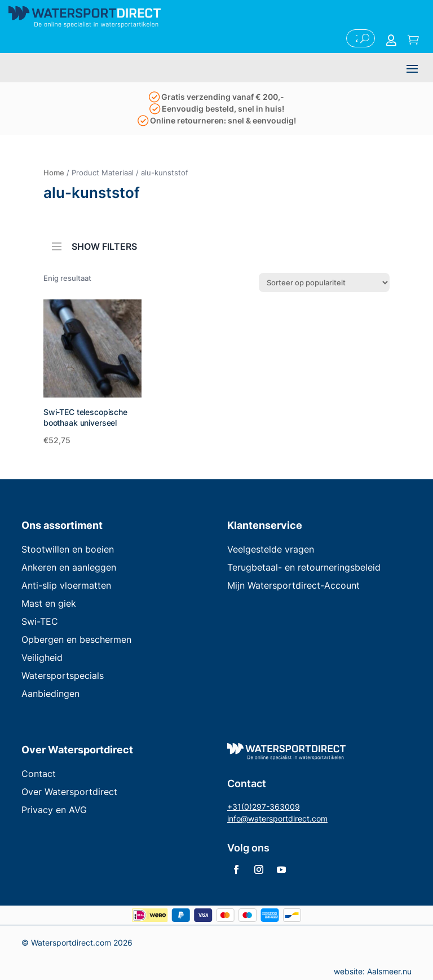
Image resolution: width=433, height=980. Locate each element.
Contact (39, 774)
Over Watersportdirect (69, 792)
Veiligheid (42, 657)
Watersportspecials (63, 676)
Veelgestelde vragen (271, 549)
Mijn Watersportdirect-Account (293, 585)
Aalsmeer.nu (389, 971)
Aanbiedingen (50, 694)
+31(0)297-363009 (264, 807)
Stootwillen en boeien (68, 549)
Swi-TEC (40, 621)
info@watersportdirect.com (277, 818)
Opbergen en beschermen (76, 639)
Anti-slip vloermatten (66, 585)
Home (54, 173)
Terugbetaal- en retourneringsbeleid (304, 567)
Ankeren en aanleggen (69, 567)
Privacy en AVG (54, 810)
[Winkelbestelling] (324, 282)
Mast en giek (49, 603)
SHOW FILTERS (94, 243)
